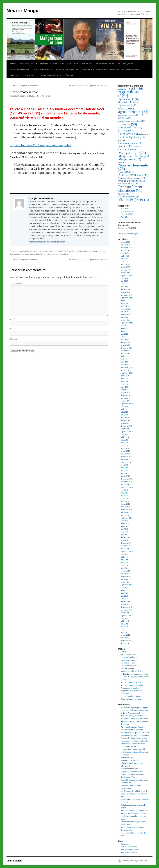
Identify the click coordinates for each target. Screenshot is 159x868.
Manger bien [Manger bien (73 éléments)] (132, 152)
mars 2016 (125, 501)
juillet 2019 (125, 409)
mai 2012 (124, 627)
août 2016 (125, 490)
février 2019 (125, 420)
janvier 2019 (125, 423)
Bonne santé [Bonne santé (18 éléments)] (128, 105)
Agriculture (74, 251)
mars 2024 (125, 287)
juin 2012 (124, 624)
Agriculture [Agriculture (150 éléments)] (129, 94)
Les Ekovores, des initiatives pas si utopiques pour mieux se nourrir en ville (134, 794)
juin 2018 (124, 440)
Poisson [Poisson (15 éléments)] (142, 175)
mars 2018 (125, 448)
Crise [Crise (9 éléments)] (140, 115)
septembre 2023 (127, 298)
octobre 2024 (126, 273)
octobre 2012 (126, 613)
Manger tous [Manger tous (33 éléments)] (130, 159)
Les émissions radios (19, 69)
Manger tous (19, 254)
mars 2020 (125, 387)
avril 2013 (125, 599)
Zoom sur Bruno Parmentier (79, 63)
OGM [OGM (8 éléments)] (130, 172)
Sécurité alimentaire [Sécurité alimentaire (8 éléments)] (128, 197)
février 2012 (125, 635)
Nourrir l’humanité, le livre (51, 75)
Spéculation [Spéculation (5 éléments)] (124, 194)
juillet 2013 (125, 590)
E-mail (13, 329)
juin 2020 (124, 379)
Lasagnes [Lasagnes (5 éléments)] (132, 149)
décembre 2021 (127, 348)
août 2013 (125, 588)
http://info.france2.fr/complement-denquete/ (40, 145)
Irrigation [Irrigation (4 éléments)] (137, 146)
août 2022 (125, 326)
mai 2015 (124, 529)
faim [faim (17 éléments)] (131, 131)
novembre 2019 (127, 398)
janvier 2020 (125, 393)
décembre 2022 (127, 314)
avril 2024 (125, 284)
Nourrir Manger (23, 10)
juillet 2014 (125, 557)
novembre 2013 (127, 579)
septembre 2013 (127, 585)
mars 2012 (125, 632)
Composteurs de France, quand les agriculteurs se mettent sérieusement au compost (134, 752)
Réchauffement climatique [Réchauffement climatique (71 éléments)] (130, 189)
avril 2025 (125, 262)
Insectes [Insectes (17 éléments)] (125, 146)
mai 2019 (124, 415)
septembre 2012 (127, 615)
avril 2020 (125, 384)
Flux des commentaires (129, 850)
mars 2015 (125, 535)
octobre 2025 (126, 250)
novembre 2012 (127, 610)
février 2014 (125, 571)
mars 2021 (125, 362)
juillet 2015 (125, 523)
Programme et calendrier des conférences (100, 69)
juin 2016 (124, 493)
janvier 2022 (125, 345)
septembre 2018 (127, 432)
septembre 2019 (127, 404)
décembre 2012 (127, 607)
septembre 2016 (127, 487)
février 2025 (125, 267)
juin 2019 (124, 412)
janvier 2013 (125, 604)
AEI (67, 251)
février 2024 (125, 289)
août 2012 (125, 618)
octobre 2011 (126, 643)
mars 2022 (125, 340)
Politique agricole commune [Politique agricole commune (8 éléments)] (132, 178)
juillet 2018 (125, 437)
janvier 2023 (125, 312)
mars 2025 (125, 264)
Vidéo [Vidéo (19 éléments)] (143, 200)
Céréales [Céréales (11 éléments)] (125, 118)
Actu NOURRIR (127, 214)
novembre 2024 (127, 270)
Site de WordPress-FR (129, 852)
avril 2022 (125, 337)
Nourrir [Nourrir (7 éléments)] (123, 162)
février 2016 (125, 504)
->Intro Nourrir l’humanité (133, 685)
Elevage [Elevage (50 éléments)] (128, 124)
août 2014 (125, 554)
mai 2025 (124, 259)
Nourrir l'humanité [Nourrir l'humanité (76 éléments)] (133, 167)
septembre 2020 (127, 373)
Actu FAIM (125, 209)
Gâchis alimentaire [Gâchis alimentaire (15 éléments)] (131, 143)
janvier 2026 (125, 245)
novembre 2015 (127, 512)
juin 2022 (124, 331)
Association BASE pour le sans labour (135, 733)
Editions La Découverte (130, 760)
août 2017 (125, 465)
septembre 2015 (127, 518)
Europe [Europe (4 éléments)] (122, 131)
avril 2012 (125, 629)
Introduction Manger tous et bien (135, 674)
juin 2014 (124, 560)
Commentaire (16, 284)
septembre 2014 (127, 551)
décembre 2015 (127, 510)
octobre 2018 (126, 429)
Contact (69, 75)
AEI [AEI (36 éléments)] (137, 89)
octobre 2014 (126, 549)
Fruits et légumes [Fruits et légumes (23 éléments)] (131, 137)
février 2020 (125, 390)
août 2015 (125, 521)
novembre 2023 (127, 295)
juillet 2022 (125, 328)
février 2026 (125, 242)
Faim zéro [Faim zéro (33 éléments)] (128, 134)
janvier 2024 (125, 292)
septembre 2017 (127, 462)
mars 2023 (125, 306)
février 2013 (125, 602)
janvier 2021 (125, 365)
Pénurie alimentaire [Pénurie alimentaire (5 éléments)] (127, 184)
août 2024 (125, 278)
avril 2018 (125, 445)
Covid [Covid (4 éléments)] (133, 115)
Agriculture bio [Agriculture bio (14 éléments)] (129, 99)
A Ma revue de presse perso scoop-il (134, 707)
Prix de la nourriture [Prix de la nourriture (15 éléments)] (132, 181)
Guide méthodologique (42, 69)
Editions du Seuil (127, 758)
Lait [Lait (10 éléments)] (122, 149)
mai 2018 (124, 443)
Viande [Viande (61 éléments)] (127, 200)
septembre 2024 (127, 275)
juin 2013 (124, 593)
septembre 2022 (127, 323)
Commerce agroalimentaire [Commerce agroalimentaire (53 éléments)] (133, 110)
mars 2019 (125, 418)
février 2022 (125, 342)
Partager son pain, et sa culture (24, 86)
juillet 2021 (125, 356)
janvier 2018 (125, 454)
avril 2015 (125, 532)
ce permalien (62, 254)
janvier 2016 (125, 507)
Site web (13, 339)
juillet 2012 (125, 621)
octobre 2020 (126, 370)
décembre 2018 (127, 426)
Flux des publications (129, 847)
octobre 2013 (126, 582)
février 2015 (125, 537)
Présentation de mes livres (52, 63)
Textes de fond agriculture (67, 69)
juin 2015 (124, 526)
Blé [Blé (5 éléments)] (135, 102)
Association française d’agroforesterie (135, 735)
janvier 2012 (125, 638)
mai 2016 (124, 496)
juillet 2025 (125, 256)
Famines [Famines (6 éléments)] (143, 134)
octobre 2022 (126, 320)
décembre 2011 (126, 641)
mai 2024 (124, 281)
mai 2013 (124, 596)
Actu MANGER (127, 211)
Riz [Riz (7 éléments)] (138, 184)
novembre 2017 (127, 459)
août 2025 (125, 253)
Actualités (38, 251)
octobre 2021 (126, 353)
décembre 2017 (127, 457)
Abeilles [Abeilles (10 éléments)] (124, 89)
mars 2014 (125, 568)
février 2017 (125, 476)
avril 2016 (125, 498)
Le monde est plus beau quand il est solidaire (89, 86)
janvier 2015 (125, 540)
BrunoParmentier (44, 96)
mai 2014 (124, 563)
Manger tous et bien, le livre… (23, 75)
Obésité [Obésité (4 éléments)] (122, 172)
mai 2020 (124, 381)
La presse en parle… (132, 69)
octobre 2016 (126, 484)
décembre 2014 (127, 543)
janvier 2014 (125, 574)
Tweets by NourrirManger (128, 234)
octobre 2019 (126, 401)
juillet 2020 (125, 376)
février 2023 (125, 309)
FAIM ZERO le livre (28, 63)
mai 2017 (124, 471)
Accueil (13, 63)
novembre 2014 (127, 546)
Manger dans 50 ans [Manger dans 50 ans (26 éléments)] (134, 156)
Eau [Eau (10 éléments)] (141, 121)
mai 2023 (124, 303)
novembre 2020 (127, 367)
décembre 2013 (127, 576)
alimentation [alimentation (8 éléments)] (125, 102)
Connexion (125, 844)
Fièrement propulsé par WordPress (134, 861)
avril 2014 (125, 565)
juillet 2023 (125, 301)
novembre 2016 (127, 482)
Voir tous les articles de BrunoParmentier (48, 242)
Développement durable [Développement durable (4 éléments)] (127, 121)
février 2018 (125, 451)
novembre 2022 (127, 317)
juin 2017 (124, 468)
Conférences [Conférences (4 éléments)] (124, 115)
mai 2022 (124, 334)
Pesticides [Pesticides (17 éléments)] (126, 175)
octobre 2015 (126, 515)
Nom (12, 319)
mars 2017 (125, 473)
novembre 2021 (127, 351)
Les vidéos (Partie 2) (126, 63)
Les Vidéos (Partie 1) (104, 63)
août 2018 (125, 434)
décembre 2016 (127, 479)
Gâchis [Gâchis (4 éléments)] (122, 140)
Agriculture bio (85, 251)
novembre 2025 (127, 248)
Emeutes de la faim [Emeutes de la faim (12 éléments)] (130, 128)
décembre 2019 (127, 395)
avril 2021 (125, 359)
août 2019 (125, 406)
